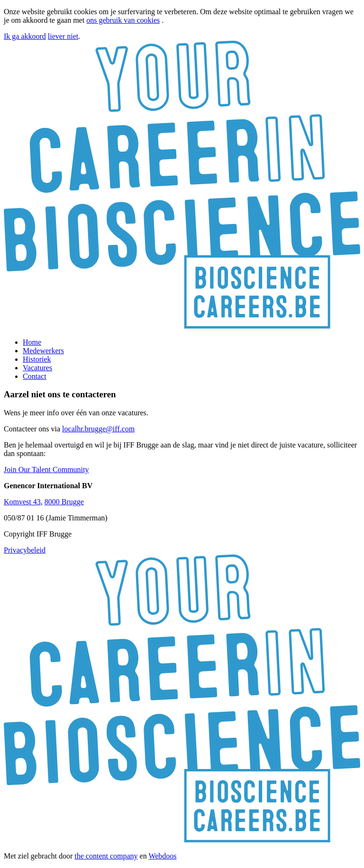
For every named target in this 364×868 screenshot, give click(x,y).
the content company (106, 856)
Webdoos (162, 856)
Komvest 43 (22, 502)
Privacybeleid (25, 550)
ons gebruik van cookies (123, 20)
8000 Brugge (64, 502)
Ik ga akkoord (25, 36)
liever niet (63, 36)
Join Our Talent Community (46, 470)
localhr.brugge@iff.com (98, 429)
